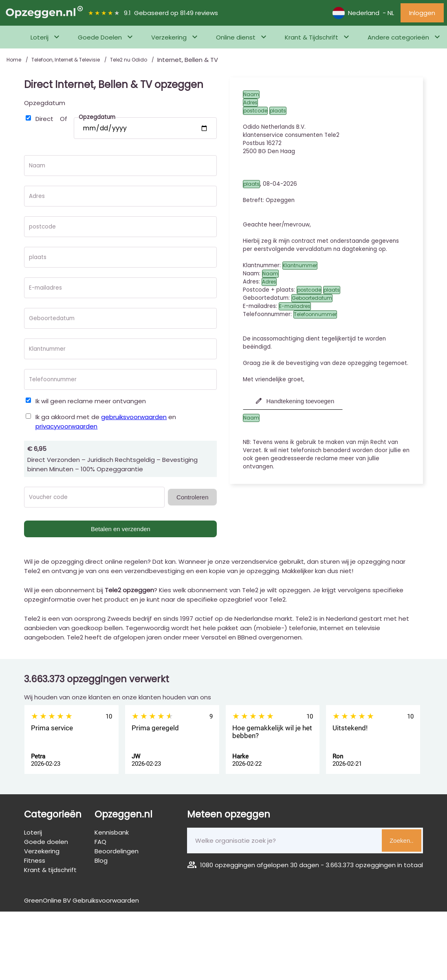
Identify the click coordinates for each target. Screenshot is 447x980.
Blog (101, 860)
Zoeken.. (401, 840)
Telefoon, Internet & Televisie (66, 60)
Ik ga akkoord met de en (106, 422)
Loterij (40, 37)
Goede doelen (46, 842)
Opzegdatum (45, 103)
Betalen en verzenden (121, 529)
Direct (44, 119)
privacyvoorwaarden (66, 426)
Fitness (35, 860)
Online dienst (236, 37)
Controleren (192, 497)
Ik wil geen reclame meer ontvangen (91, 401)
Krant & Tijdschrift (312, 37)
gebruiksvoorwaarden (134, 417)
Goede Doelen (100, 37)
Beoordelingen (117, 851)
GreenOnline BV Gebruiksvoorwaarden (81, 900)
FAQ (100, 842)
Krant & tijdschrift (50, 870)
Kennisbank (112, 832)
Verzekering (169, 37)
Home (14, 60)
